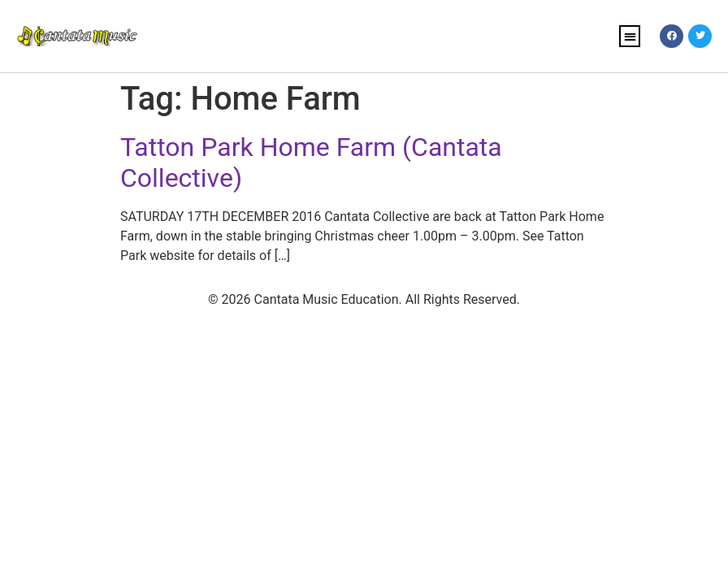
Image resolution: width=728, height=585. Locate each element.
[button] (630, 36)
